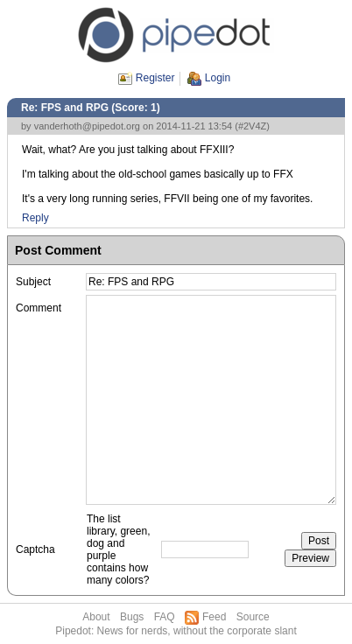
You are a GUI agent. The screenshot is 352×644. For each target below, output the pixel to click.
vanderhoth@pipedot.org (87, 126)
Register (155, 78)
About (96, 617)
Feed (214, 617)
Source (253, 617)
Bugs (132, 617)
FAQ (165, 617)
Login (218, 78)
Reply (35, 218)
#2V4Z (252, 126)
